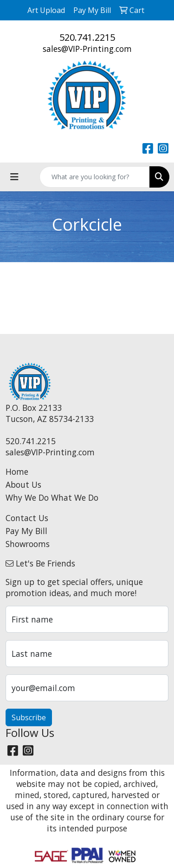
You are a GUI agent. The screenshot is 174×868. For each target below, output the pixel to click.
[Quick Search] (95, 177)
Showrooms (28, 544)
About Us (23, 484)
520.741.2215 (87, 37)
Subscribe (29, 717)
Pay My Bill (26, 531)
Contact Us (27, 518)
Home (17, 472)
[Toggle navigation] (14, 177)
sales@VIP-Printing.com (87, 49)
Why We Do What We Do (52, 497)
